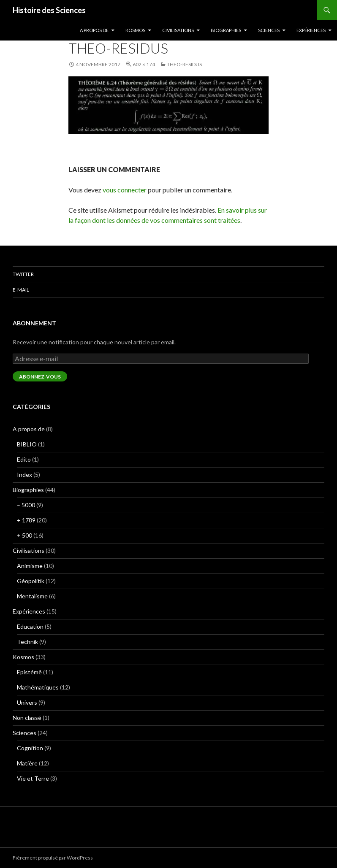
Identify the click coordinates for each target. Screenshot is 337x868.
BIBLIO (27, 444)
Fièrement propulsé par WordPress (53, 858)
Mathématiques (38, 687)
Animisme (30, 566)
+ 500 (24, 535)
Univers (27, 702)
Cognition (30, 748)
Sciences (269, 30)
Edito (24, 459)
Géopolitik (31, 581)
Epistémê (29, 672)
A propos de (94, 30)
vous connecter (125, 190)
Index (24, 475)
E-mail (21, 290)
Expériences (311, 30)
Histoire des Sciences (49, 10)
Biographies (226, 30)
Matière (27, 763)
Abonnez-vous (40, 377)
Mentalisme (32, 596)
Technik (27, 642)
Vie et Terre (33, 778)
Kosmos (135, 30)
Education (30, 626)
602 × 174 (144, 64)
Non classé (27, 718)
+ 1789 (26, 520)
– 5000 (26, 505)
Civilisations (178, 30)
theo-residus (184, 64)
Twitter (23, 274)
